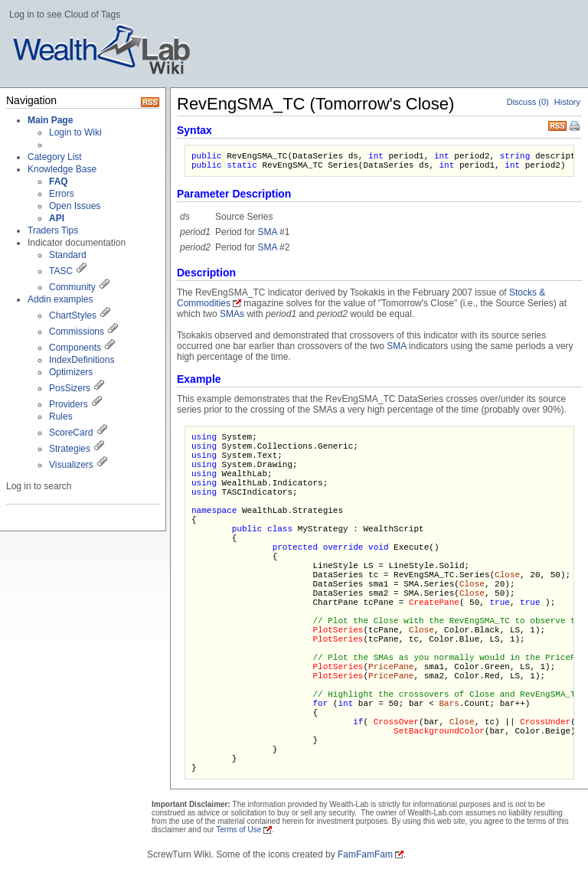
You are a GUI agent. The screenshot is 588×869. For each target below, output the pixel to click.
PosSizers (70, 388)
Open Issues (75, 206)
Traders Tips (53, 230)
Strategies (70, 449)
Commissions (77, 332)
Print (576, 127)
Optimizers (71, 372)
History (567, 102)
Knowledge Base (62, 169)
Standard (68, 255)
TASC (61, 271)
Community (72, 287)
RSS (557, 124)
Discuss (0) (528, 102)
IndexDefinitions (82, 360)
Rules (61, 417)
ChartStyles (73, 315)
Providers (69, 404)
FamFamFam (365, 854)
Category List (55, 157)
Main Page (50, 120)
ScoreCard (71, 433)
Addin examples (60, 299)
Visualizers (71, 465)
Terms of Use (238, 830)
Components (75, 348)
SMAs (232, 314)
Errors (62, 194)
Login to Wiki (75, 132)
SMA (267, 232)
